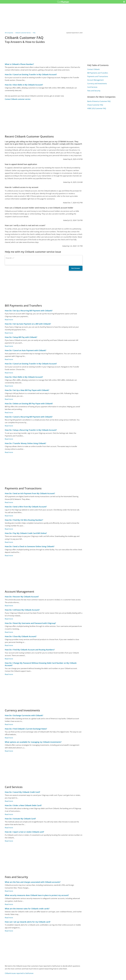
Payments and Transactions (98, 76)
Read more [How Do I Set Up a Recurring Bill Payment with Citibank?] (9, 320)
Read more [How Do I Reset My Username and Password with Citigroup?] (9, 632)
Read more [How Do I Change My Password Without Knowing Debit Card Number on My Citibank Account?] (9, 674)
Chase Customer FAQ (95, 105)
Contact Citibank (93, 69)
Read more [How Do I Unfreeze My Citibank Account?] (9, 619)
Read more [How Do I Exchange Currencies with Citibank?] (9, 724)
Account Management (95, 80)
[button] (124, 2)
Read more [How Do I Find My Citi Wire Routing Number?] (9, 529)
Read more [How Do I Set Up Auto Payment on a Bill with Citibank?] (9, 333)
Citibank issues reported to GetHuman (19, 973)
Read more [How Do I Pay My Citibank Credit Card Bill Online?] (9, 542)
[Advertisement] (44, 117)
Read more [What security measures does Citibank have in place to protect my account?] (9, 904)
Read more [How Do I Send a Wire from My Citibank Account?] (9, 516)
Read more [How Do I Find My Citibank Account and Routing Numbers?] (9, 659)
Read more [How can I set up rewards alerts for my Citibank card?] (9, 931)
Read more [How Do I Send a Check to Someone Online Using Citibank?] (9, 556)
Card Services (92, 87)
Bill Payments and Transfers (98, 73)
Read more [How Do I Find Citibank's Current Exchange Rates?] (9, 738)
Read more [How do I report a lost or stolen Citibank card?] (9, 841)
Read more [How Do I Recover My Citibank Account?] (9, 606)
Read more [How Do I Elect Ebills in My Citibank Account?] (9, 386)
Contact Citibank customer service (18, 99)
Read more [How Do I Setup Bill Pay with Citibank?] (9, 346)
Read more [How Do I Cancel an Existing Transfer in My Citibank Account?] (9, 373)
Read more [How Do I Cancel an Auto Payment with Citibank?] (9, 359)
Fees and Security (94, 91)
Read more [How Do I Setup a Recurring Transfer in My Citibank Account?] (9, 439)
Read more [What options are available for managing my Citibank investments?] (9, 751)
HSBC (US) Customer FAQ (97, 108)
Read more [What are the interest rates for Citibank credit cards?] (9, 918)
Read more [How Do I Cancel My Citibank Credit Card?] (9, 801)
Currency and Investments (97, 84)
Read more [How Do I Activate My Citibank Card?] (9, 828)
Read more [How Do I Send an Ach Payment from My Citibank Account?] (9, 502)
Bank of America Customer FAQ (99, 101)
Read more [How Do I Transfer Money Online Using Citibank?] (9, 452)
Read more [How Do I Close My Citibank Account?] (9, 645)
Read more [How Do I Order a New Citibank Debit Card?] (9, 814)
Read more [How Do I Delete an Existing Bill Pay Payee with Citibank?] (9, 413)
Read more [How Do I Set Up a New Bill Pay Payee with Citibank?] (9, 399)
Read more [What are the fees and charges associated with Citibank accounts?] (9, 891)
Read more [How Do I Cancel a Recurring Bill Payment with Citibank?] (9, 426)
